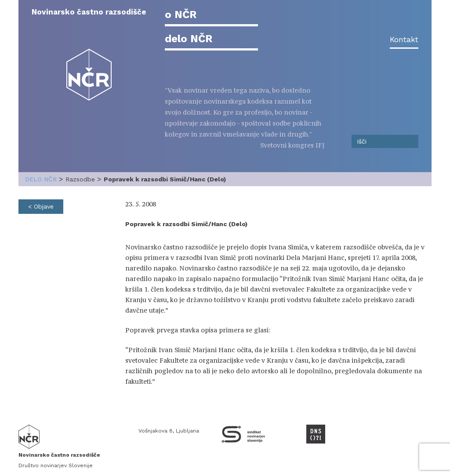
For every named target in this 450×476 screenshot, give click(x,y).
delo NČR (189, 39)
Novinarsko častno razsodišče (89, 12)
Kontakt (404, 40)
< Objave (41, 206)
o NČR (181, 14)
